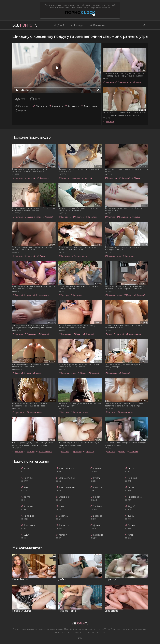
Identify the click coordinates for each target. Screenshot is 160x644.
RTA (80, 638)
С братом (78, 217)
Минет (137, 82)
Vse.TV (80, 623)
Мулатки (88, 451)
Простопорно (89, 106)
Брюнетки (30, 334)
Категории (97, 25)
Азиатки (29, 451)
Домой (59, 25)
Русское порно (79, 256)
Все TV (25, 25)
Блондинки (73, 178)
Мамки (136, 178)
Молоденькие (133, 334)
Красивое (70, 106)
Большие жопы (123, 82)
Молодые (135, 217)
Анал (62, 178)
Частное (39, 106)
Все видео (77, 25)
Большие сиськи (113, 295)
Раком (41, 256)
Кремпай (54, 106)
